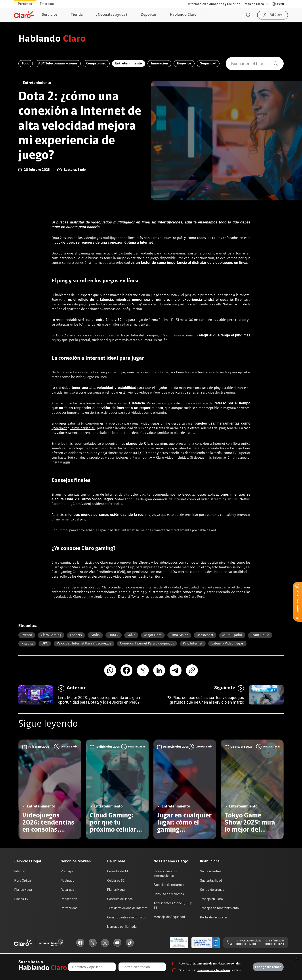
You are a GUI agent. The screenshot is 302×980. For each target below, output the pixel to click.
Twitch (136, 597)
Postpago (68, 881)
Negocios (184, 64)
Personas (25, 4)
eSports (76, 635)
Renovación (69, 899)
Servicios (50, 15)
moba (95, 635)
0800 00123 (274, 944)
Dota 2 (57, 238)
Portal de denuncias (214, 917)
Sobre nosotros (211, 871)
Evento (27, 635)
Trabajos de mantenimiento (219, 908)
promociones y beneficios (213, 970)
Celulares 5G (116, 881)
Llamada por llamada (122, 927)
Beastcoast (205, 635)
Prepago (67, 871)
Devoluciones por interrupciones (166, 873)
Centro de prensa (212, 890)
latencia (107, 300)
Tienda (77, 15)
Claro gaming (62, 563)
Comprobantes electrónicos (127, 917)
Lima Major (179, 635)
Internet (20, 871)
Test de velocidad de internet (127, 908)
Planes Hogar (24, 890)
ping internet (193, 644)
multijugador (232, 635)
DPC (45, 644)
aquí (67, 462)
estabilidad (127, 388)
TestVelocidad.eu (83, 428)
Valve (131, 635)
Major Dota (153, 635)
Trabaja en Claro (211, 899)
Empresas (47, 4)
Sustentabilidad (211, 881)
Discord (124, 597)
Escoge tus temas (268, 967)
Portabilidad (69, 908)
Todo (26, 64)
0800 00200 (246, 944)
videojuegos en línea (230, 263)
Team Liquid (260, 635)
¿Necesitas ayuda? (112, 15)
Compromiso (96, 64)
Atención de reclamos (169, 885)
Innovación (159, 64)
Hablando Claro (183, 15)
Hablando (52, 39)
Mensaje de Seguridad (169, 917)
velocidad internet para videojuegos (84, 644)
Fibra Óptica (23, 881)
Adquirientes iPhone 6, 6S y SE (173, 905)
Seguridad (208, 64)
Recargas (67, 890)
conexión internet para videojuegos (147, 644)
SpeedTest (59, 428)
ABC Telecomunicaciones (58, 64)
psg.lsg (27, 644)
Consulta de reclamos (169, 894)
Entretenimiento (129, 64)
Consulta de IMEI (119, 871)
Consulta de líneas (120, 899)
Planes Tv (21, 899)
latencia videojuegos (227, 644)
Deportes (149, 15)
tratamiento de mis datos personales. (217, 964)
